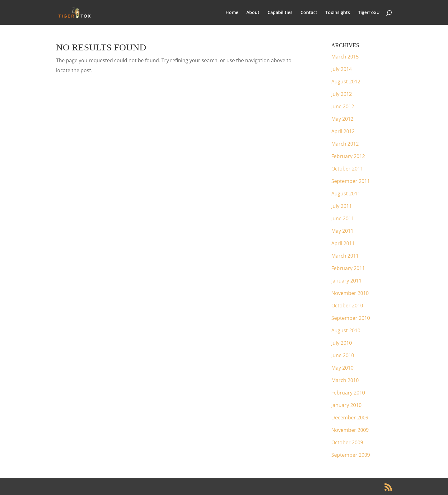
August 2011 (346, 194)
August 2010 (346, 330)
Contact (309, 13)
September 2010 (351, 318)
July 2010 (342, 343)
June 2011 (343, 218)
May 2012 (342, 119)
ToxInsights (338, 13)
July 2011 (342, 206)
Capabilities (280, 13)
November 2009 (350, 430)
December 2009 (350, 418)
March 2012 (345, 144)
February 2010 (348, 393)
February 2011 (348, 268)
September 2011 (351, 181)
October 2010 (347, 306)
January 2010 (346, 405)
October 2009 (347, 442)
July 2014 (342, 69)
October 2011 (347, 169)
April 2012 (343, 131)
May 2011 (342, 231)
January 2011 (346, 281)
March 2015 (345, 57)
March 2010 (345, 380)
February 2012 (348, 156)
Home (232, 13)
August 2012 (346, 82)
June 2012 (343, 106)
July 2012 (342, 94)
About (253, 13)
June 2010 (343, 355)
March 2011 (345, 256)
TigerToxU (369, 13)
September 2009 (351, 455)
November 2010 (350, 293)
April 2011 (343, 243)
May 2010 (342, 368)
